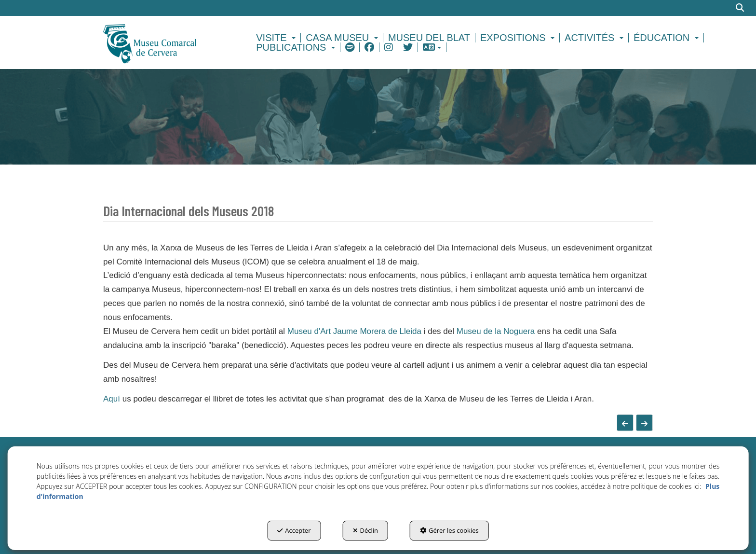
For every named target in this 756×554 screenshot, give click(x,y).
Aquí (112, 399)
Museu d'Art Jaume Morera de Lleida (354, 331)
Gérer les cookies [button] (449, 530)
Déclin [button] (366, 530)
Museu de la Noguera (497, 331)
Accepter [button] (294, 530)
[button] (167, 42)
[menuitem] (277, 38)
